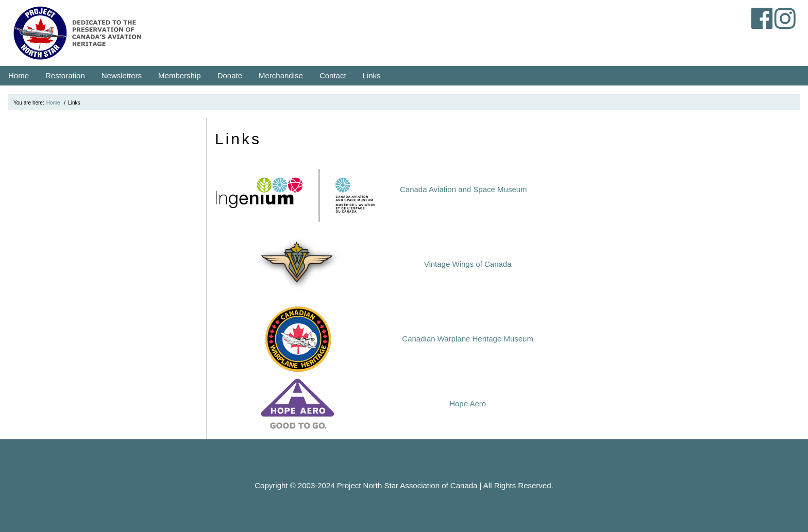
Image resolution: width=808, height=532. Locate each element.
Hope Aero (468, 404)
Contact (333, 75)
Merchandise (281, 75)
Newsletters (122, 75)
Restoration (65, 75)
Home (19, 75)
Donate (230, 75)
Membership (180, 75)
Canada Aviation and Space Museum (464, 189)
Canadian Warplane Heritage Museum (468, 339)
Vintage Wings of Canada (468, 264)
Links (372, 75)
